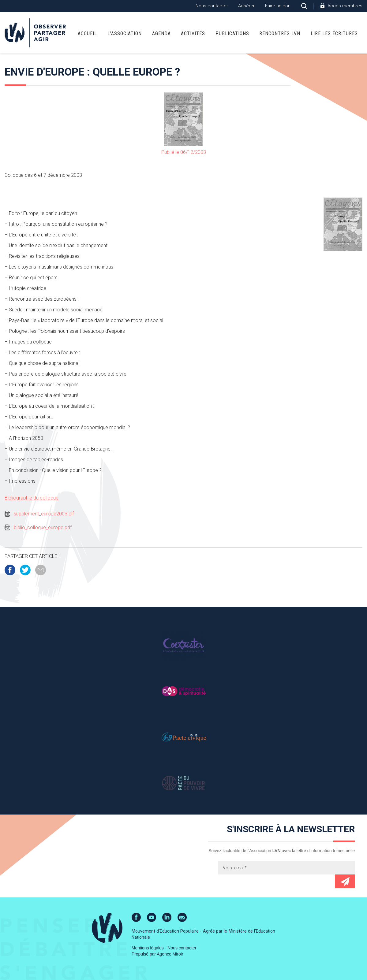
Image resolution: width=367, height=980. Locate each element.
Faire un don (278, 6)
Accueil (87, 33)
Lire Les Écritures (334, 33)
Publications (232, 33)
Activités (193, 33)
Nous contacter (212, 6)
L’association (125, 33)
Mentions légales (148, 948)
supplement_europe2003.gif (44, 514)
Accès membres (345, 6)
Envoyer (345, 881)
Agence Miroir (170, 954)
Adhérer (246, 6)
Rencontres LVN (280, 33)
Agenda (161, 33)
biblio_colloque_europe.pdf (43, 527)
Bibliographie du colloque (32, 498)
